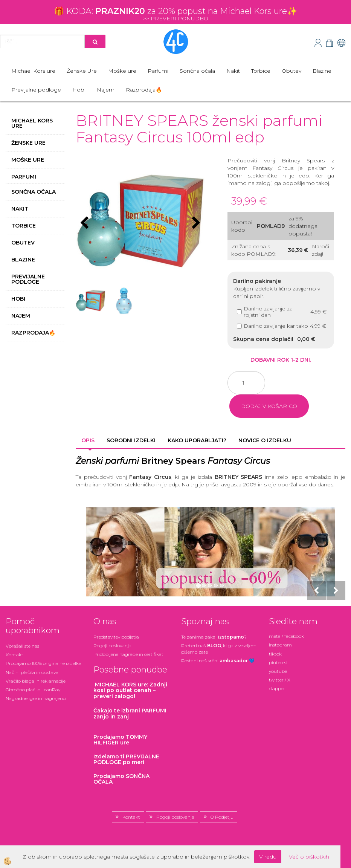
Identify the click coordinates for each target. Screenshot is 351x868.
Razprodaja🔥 (144, 90)
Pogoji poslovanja (112, 646)
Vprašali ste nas (22, 646)
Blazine (322, 71)
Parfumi (158, 71)
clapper (277, 688)
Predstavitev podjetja (116, 637)
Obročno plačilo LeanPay (33, 690)
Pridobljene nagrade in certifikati (129, 654)
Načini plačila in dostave (32, 672)
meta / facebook (286, 636)
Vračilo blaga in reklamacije (36, 681)
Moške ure (122, 71)
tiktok (275, 654)
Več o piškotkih (309, 857)
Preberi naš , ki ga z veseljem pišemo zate (219, 649)
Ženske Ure (82, 71)
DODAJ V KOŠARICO (269, 406)
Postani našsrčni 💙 (218, 661)
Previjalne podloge (36, 90)
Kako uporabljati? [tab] (197, 440)
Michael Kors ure (33, 71)
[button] (195, 223)
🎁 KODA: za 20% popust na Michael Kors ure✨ (175, 11)
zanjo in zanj (130, 713)
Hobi (79, 90)
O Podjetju (222, 817)
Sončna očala (197, 71)
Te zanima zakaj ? (214, 637)
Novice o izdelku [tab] (265, 440)
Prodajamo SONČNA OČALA (121, 779)
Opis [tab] (88, 440)
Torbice (261, 71)
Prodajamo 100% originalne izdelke (43, 663)
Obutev (291, 71)
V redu (268, 857)
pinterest (279, 662)
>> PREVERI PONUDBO (176, 18)
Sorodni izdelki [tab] (131, 440)
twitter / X (280, 680)
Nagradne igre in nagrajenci (36, 698)
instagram (280, 645)
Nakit (233, 71)
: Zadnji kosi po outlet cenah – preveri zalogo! (130, 690)
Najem (106, 90)
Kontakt (14, 655)
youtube (278, 671)
